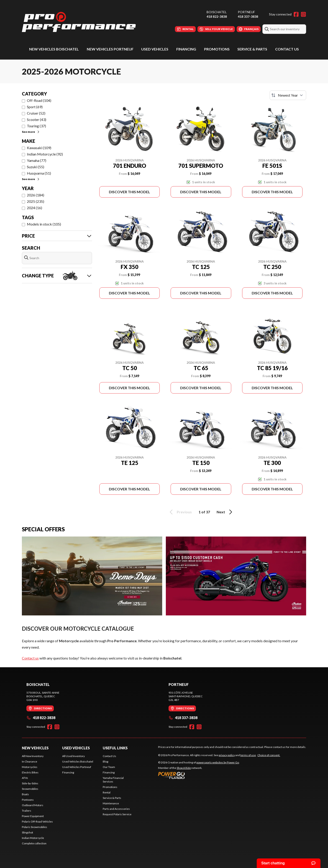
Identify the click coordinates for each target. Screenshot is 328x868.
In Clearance (29, 761)
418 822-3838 (217, 16)
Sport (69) (35, 107)
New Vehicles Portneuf (110, 49)
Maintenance (111, 803)
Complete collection (34, 843)
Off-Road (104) (39, 100)
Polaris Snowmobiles (35, 827)
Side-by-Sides (30, 783)
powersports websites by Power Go (218, 762)
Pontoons (28, 800)
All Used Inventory (73, 756)
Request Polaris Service (117, 814)
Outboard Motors (33, 805)
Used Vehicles (155, 49)
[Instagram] (303, 14)
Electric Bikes (30, 772)
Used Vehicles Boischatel (78, 761)
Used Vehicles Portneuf (77, 767)
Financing (186, 49)
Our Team (109, 767)
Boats (25, 794)
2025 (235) (36, 201)
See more (31, 132)
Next (225, 512)
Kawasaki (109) (39, 148)
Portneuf (246, 12)
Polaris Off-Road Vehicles (37, 822)
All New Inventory (33, 756)
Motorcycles (30, 767)
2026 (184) (36, 195)
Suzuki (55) (36, 167)
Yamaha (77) (37, 160)
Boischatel (217, 12)
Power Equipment (33, 816)
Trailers (27, 811)
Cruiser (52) (36, 113)
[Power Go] (199, 775)
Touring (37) (36, 126)
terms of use (248, 755)
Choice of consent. (269, 755)
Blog (105, 761)
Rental (107, 792)
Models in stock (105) (44, 224)
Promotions (217, 49)
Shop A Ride (184, 768)
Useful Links (115, 748)
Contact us (30, 658)
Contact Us (287, 49)
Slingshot (27, 832)
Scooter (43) (37, 119)
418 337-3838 (248, 16)
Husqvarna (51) (39, 173)
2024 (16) (35, 208)
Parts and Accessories (116, 809)
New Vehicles (35, 748)
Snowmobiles (30, 789)
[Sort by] (288, 95)
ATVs (25, 778)
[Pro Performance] (79, 22)
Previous (180, 512)
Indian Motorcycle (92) (45, 154)
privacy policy (227, 755)
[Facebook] (296, 14)
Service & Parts (252, 49)
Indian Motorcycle (33, 838)
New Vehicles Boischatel (54, 49)
